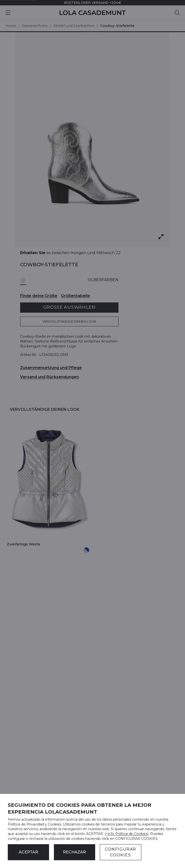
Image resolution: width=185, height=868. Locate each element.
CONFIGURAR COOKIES (121, 852)
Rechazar (74, 852)
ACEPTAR (28, 852)
